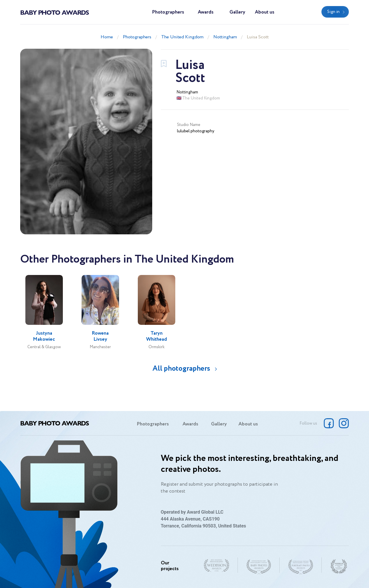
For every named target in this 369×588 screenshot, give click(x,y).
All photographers (181, 369)
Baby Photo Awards (54, 12)
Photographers (168, 12)
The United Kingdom (182, 37)
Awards (206, 12)
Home (107, 37)
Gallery (237, 12)
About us (265, 12)
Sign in (333, 12)
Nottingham (225, 37)
